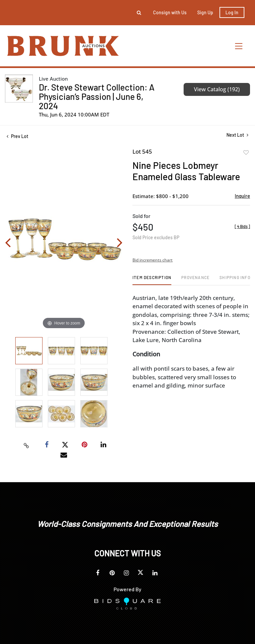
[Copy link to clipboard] (27, 445)
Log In (232, 12)
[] (242, 226)
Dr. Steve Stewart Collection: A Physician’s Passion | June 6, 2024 (97, 96)
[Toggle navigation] (239, 46)
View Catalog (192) (217, 89)
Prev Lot (17, 136)
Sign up (205, 12)
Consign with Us (170, 12)
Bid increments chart (153, 260)
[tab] (152, 280)
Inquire (242, 196)
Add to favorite (246, 153)
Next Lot (237, 135)
